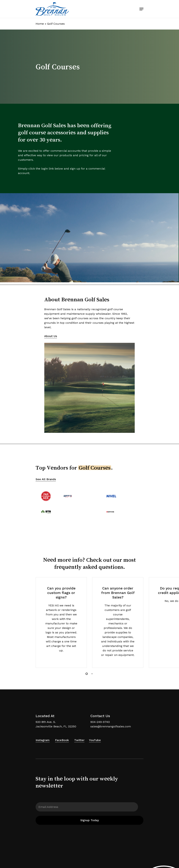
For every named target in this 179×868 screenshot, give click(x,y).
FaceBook (62, 740)
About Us (51, 336)
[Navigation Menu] (141, 9)
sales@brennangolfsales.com (111, 726)
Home (40, 24)
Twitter (79, 740)
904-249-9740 (100, 722)
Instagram (43, 740)
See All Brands (46, 479)
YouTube (95, 740)
